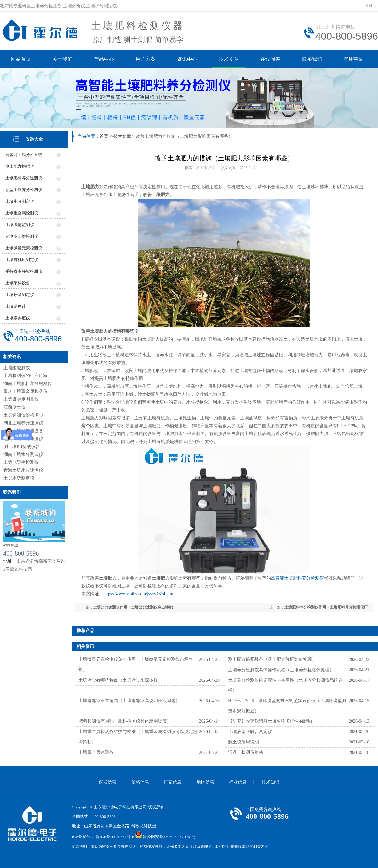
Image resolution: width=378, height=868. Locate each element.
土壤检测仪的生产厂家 (26, 376)
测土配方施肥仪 (20, 166)
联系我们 (312, 59)
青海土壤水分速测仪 (23, 470)
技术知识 (271, 782)
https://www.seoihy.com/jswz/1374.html (139, 594)
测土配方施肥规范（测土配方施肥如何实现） (272, 659)
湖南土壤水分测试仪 (23, 454)
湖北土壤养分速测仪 (23, 423)
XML (370, 6)
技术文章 (229, 59)
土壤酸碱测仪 (17, 368)
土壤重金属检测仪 (22, 213)
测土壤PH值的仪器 (22, 447)
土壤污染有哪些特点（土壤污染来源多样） (120, 680)
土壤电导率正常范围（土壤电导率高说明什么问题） (129, 701)
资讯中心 (187, 59)
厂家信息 (173, 782)
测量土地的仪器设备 (23, 431)
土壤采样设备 (18, 283)
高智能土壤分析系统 (24, 155)
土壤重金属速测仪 (96, 752)
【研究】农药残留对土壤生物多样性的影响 (270, 721)
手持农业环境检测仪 (24, 271)
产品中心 (104, 59)
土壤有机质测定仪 (22, 260)
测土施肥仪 (205, 168)
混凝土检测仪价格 (246, 752)
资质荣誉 (353, 59)
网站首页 (21, 59)
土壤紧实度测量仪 (21, 399)
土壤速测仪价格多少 (23, 415)
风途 (76, 865)
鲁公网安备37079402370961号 (169, 837)
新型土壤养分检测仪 (24, 190)
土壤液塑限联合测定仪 (250, 732)
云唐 (85, 865)
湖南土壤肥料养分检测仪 (28, 384)
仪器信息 (107, 782)
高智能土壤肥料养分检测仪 (297, 578)
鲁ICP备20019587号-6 (115, 837)
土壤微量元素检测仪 (24, 248)
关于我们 (62, 59)
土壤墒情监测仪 (20, 225)
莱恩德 (97, 865)
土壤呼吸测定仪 (20, 295)
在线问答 (270, 59)
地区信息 (205, 782)
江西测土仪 (14, 407)
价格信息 (140, 782)
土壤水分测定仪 (20, 201)
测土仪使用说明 (243, 742)
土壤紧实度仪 (18, 318)
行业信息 (238, 782)
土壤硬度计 (16, 306)
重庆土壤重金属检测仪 (26, 391)
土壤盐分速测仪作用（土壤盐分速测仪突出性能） (135, 607)
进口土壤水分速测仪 (23, 439)
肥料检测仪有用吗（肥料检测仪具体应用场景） (125, 721)
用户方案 (146, 59)
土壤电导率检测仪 (21, 462)
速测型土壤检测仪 (22, 236)
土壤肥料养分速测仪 (24, 178)
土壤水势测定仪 (19, 478)
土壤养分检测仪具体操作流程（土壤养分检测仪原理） (281, 670)
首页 (104, 136)
